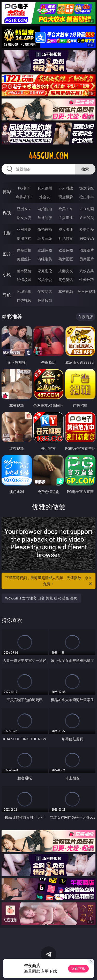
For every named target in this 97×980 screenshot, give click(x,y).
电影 (7, 233)
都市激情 (24, 271)
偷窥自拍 (24, 250)
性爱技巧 (87, 280)
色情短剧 (45, 300)
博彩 (7, 192)
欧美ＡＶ (66, 209)
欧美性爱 (87, 229)
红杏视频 (24, 300)
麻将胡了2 (24, 197)
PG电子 (24, 188)
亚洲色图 (45, 250)
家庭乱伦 (45, 271)
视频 (7, 212)
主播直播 (66, 218)
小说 (7, 275)
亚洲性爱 (24, 229)
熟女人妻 (24, 218)
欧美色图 (66, 250)
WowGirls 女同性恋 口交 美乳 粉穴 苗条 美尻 (41, 598)
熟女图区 (66, 259)
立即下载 (78, 968)
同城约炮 (24, 291)
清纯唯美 (45, 259)
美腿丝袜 (24, 259)
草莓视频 (66, 291)
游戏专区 (87, 188)
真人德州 (45, 188)
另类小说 (45, 280)
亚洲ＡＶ (24, 209)
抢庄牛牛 (87, 197)
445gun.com (48, 156)
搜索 (85, 169)
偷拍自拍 (45, 229)
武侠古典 (87, 271)
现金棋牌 (66, 197)
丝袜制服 (45, 218)
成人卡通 (66, 229)
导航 (7, 295)
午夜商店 (45, 291)
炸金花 (45, 197)
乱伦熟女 (66, 238)
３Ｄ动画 (87, 209)
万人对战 (66, 188)
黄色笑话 (66, 280)
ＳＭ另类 (87, 218)
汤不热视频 (87, 291)
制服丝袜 (24, 238)
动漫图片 (87, 250)
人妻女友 (66, 271)
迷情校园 (24, 280)
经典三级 (45, 238)
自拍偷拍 (45, 209)
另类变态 (87, 238)
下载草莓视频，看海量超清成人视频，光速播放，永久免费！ (49, 581)
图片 (7, 254)
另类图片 (87, 259)
